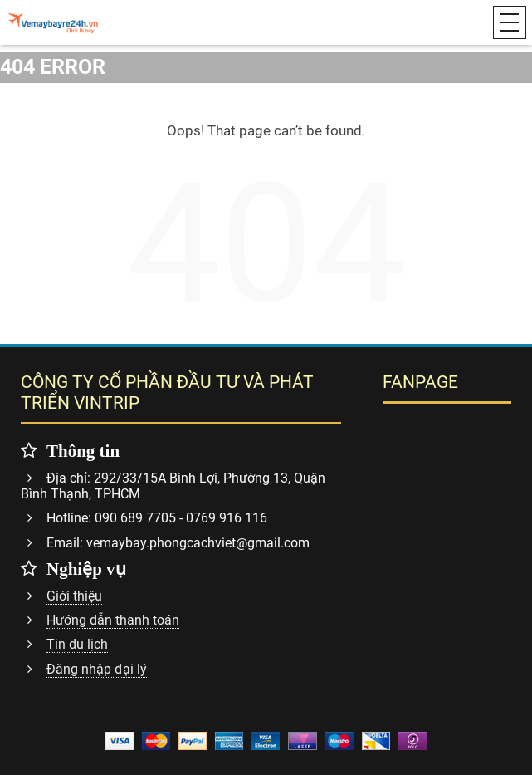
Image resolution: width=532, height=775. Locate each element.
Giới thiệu (74, 596)
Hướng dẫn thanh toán (113, 620)
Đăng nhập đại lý (97, 669)
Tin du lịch (77, 644)
